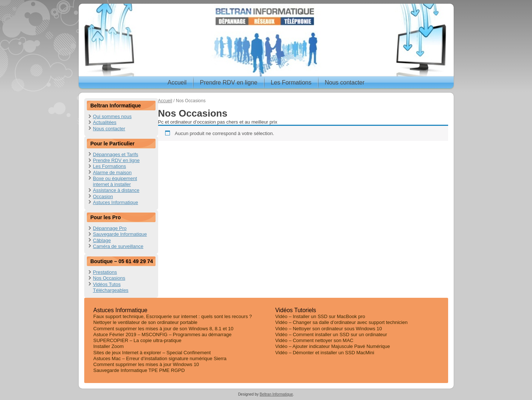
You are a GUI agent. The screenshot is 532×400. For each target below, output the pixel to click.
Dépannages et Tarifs (116, 154)
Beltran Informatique (276, 394)
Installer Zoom (109, 346)
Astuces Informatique (116, 202)
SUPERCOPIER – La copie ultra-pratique (137, 340)
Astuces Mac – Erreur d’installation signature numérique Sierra (160, 358)
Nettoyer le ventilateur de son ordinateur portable (146, 322)
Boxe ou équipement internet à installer (115, 181)
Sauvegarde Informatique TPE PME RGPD (139, 370)
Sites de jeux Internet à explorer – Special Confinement (152, 353)
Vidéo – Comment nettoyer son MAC (314, 340)
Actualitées (105, 122)
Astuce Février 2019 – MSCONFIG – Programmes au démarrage (163, 335)
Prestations (105, 272)
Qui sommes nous (112, 116)
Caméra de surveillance (118, 246)
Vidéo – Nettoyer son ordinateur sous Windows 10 (329, 329)
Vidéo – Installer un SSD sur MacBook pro (320, 316)
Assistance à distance (116, 190)
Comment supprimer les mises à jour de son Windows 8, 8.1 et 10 (163, 329)
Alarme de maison (112, 173)
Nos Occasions (109, 278)
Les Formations (291, 82)
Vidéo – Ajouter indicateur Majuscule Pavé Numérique (333, 346)
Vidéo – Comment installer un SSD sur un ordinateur (331, 335)
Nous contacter (345, 82)
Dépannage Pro (110, 228)
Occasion (103, 196)
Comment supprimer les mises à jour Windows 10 (146, 364)
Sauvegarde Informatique (120, 234)
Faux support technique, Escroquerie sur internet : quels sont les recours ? (173, 316)
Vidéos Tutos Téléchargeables (111, 287)
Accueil (177, 82)
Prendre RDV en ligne (229, 82)
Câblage (102, 240)
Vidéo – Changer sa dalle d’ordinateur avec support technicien (341, 322)
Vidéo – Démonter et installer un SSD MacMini (325, 353)
